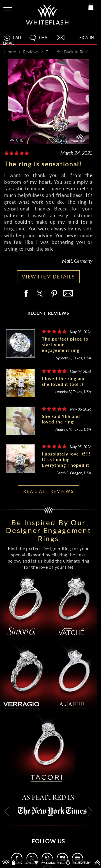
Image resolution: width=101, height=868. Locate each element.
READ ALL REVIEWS (49, 491)
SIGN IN (87, 38)
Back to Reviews (80, 52)
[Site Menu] (8, 7)
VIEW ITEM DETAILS (48, 277)
